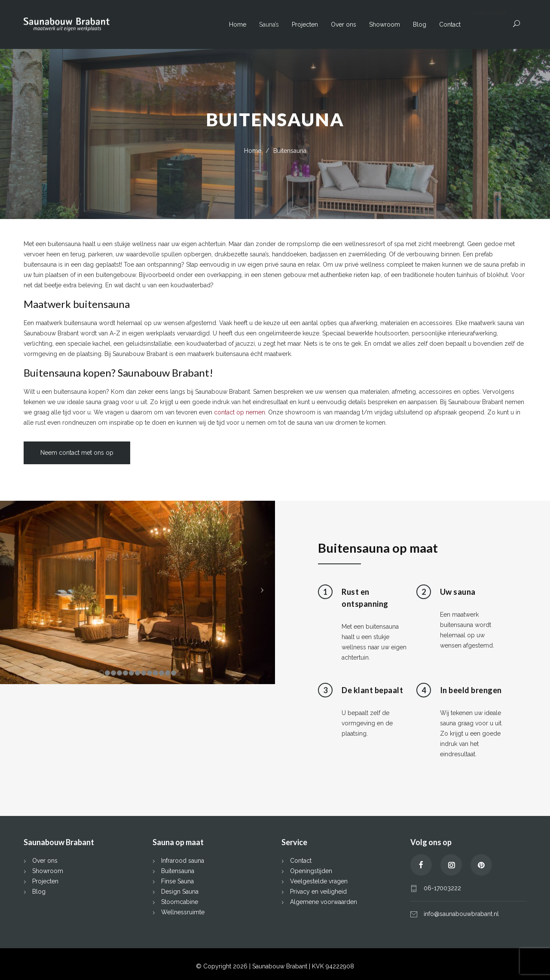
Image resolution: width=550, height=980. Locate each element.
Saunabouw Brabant (281, 966)
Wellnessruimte (183, 912)
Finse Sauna (177, 881)
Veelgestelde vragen (319, 881)
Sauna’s (269, 24)
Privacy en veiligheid (318, 892)
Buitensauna (178, 871)
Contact (450, 24)
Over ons (344, 24)
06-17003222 (442, 888)
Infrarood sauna (183, 861)
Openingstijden (311, 871)
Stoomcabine (180, 902)
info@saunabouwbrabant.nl (461, 914)
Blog (420, 24)
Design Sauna (180, 892)
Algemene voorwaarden (324, 902)
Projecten (305, 24)
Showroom (385, 24)
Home (238, 24)
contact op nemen (240, 412)
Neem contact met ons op (77, 453)
